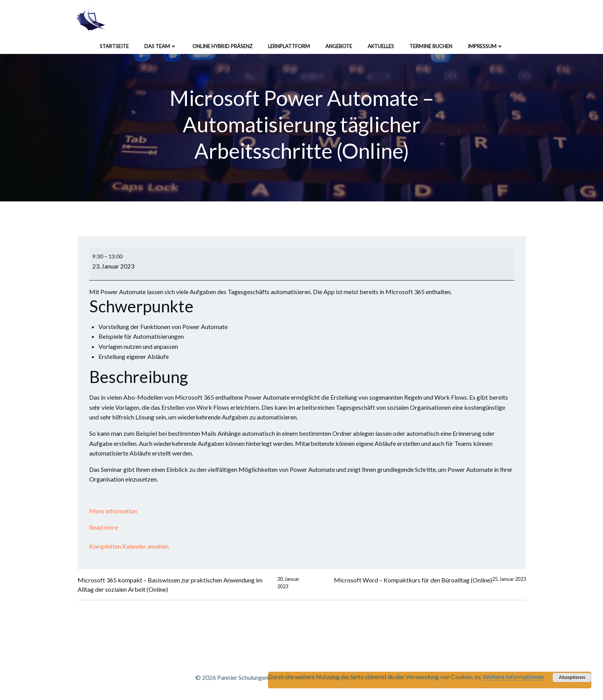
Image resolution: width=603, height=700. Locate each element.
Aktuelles (381, 46)
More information (113, 511)
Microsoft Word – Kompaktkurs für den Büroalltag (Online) (430, 580)
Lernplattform (289, 46)
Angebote (339, 46)
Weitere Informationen (513, 677)
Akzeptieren (572, 677)
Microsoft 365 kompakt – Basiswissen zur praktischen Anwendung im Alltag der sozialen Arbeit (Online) (190, 585)
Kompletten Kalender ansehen (129, 546)
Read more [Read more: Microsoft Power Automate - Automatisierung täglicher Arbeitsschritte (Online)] (104, 527)
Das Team (161, 46)
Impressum (486, 46)
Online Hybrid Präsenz (222, 46)
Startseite (114, 46)
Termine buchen (431, 46)
